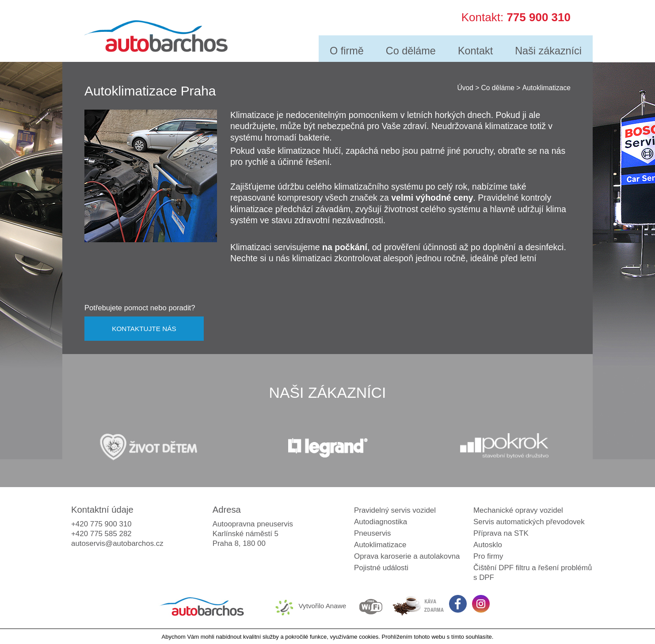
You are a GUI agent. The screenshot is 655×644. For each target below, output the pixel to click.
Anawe (336, 606)
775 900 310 (539, 16)
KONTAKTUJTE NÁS (144, 329)
